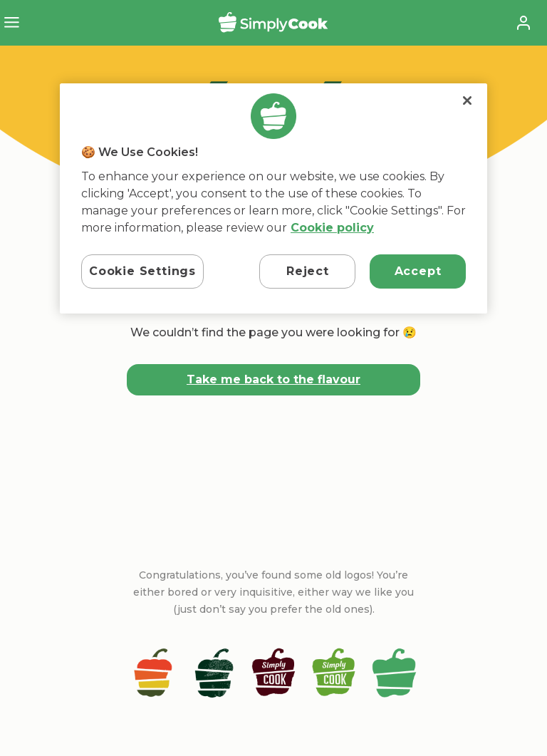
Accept (418, 271)
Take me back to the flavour (273, 379)
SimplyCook (273, 22)
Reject (308, 271)
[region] (273, 198)
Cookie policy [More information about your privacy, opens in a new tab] (332, 228)
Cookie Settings (142, 271)
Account (523, 23)
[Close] (467, 100)
